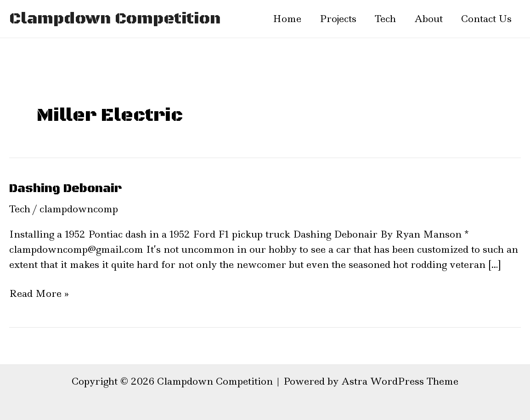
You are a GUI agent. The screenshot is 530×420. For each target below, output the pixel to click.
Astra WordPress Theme (400, 381)
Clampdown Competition (115, 19)
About (429, 19)
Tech (385, 19)
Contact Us (486, 19)
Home (287, 19)
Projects (338, 19)
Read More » (39, 293)
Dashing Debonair (65, 189)
